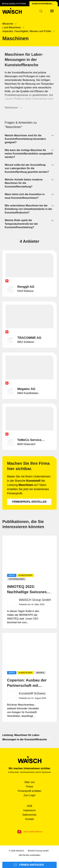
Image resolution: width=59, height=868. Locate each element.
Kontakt (29, 819)
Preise (29, 787)
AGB (30, 806)
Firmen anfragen (29, 865)
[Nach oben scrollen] (55, 737)
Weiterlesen (14, 108)
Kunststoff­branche (44, 4)
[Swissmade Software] (29, 832)
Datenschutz (29, 815)
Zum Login (30, 795)
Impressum (29, 810)
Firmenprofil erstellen (29, 502)
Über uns (29, 782)
